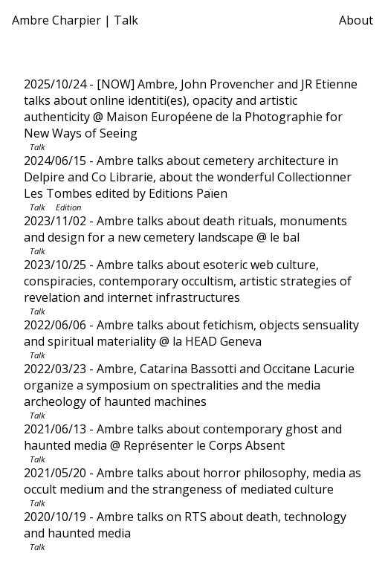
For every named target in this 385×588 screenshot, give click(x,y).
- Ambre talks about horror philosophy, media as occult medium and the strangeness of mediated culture (192, 481)
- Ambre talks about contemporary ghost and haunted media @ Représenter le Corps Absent (183, 437)
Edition (68, 207)
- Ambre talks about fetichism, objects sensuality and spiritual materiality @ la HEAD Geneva (191, 333)
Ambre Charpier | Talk (75, 20)
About (356, 20)
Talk (37, 147)
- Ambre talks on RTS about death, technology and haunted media (185, 525)
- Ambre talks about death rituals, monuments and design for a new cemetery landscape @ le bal (185, 229)
